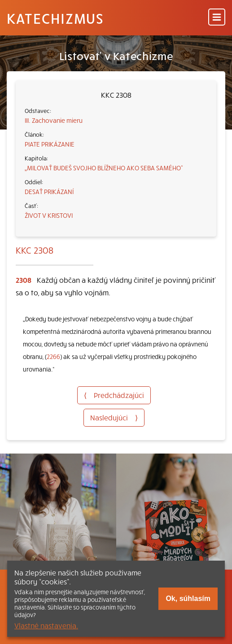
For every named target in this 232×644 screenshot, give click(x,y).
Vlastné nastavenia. (46, 625)
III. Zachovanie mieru (54, 120)
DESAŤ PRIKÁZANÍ (49, 191)
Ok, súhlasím (188, 599)
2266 (53, 357)
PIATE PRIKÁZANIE (50, 144)
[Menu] (217, 18)
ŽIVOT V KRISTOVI (49, 215)
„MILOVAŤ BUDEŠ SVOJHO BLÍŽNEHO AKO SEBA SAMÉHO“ (104, 168)
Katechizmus (55, 18)
